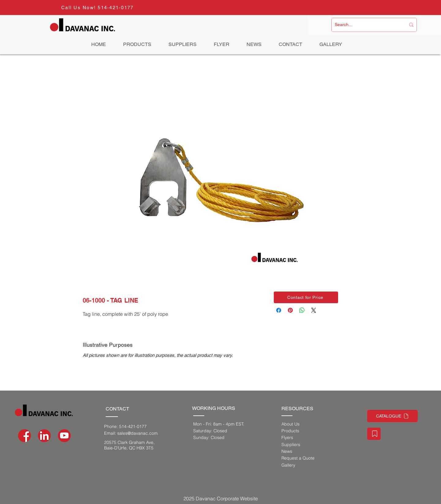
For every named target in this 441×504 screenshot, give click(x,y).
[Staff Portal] (374, 434)
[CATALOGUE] (392, 416)
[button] (306, 297)
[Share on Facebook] (279, 310)
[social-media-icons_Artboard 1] (44, 436)
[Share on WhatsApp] (302, 310)
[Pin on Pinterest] (290, 310)
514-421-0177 (116, 8)
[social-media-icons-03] (64, 436)
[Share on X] (314, 310)
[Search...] (366, 25)
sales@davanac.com (138, 433)
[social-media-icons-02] (24, 436)
